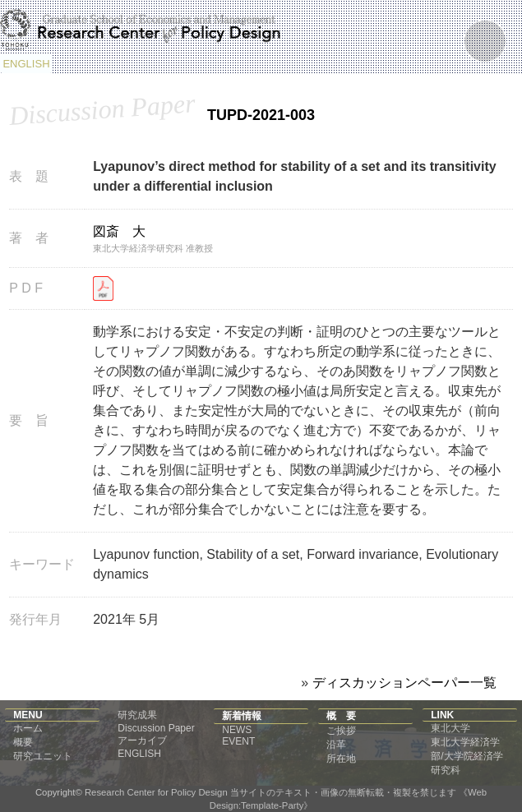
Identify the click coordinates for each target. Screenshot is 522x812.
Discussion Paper (156, 728)
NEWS (237, 730)
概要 (23, 742)
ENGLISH (26, 64)
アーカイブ (142, 740)
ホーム (28, 728)
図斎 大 (119, 231)
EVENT (238, 741)
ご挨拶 (341, 731)
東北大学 (450, 728)
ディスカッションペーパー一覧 (404, 683)
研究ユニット (43, 756)
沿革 (336, 745)
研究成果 (137, 715)
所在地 (341, 759)
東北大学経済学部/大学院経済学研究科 (467, 756)
